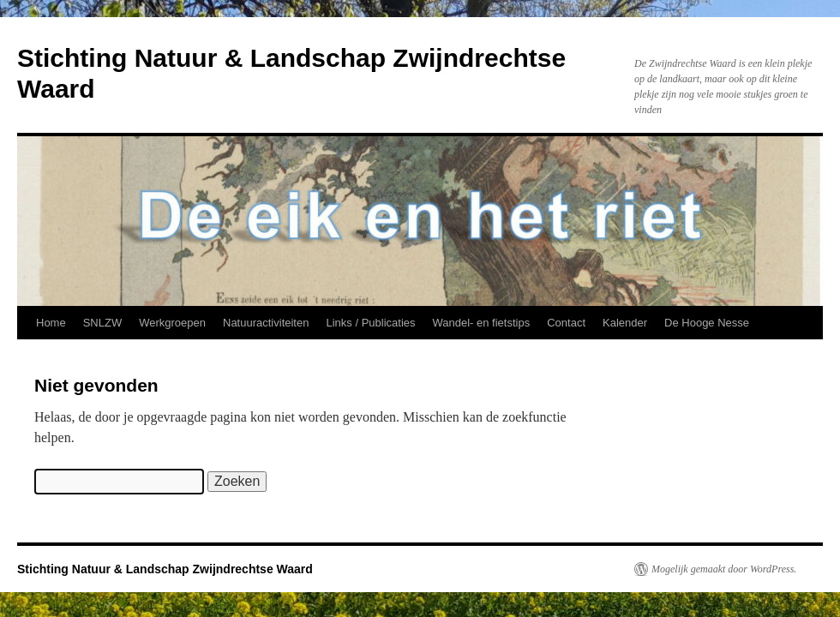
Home (51, 323)
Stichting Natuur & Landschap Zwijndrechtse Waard (165, 569)
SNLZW (103, 323)
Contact (566, 323)
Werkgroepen (172, 323)
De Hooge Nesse (707, 323)
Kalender (625, 323)
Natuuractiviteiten (266, 323)
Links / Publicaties (370, 323)
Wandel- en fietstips (482, 323)
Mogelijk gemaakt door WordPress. (724, 569)
